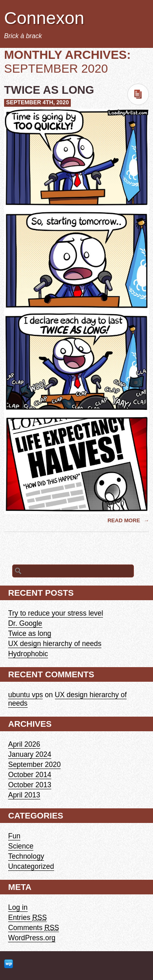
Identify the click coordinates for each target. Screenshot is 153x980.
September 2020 (34, 765)
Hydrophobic (28, 654)
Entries (27, 918)
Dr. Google (25, 623)
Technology (26, 856)
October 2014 (30, 775)
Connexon (44, 18)
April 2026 (24, 744)
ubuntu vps (25, 695)
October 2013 (30, 785)
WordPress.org (32, 938)
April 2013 (24, 795)
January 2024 (30, 754)
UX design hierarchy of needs (55, 644)
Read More (125, 520)
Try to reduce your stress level (56, 613)
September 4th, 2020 (37, 102)
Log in (18, 907)
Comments (34, 928)
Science (21, 846)
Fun (14, 836)
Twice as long (49, 90)
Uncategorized (31, 866)
